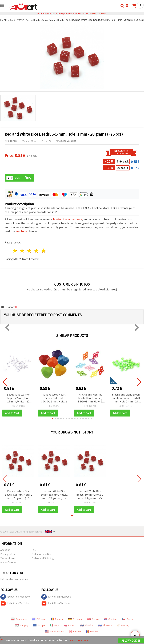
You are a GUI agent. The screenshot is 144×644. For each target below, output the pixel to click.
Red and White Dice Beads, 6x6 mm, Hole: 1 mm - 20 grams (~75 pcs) (18, 499)
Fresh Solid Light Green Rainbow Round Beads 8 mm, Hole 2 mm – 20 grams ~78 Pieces (126, 402)
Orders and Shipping (43, 562)
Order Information (42, 558)
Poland (69, 629)
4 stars (36, 254)
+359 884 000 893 (96, 14)
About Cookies (8, 566)
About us (5, 554)
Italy (54, 629)
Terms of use (7, 562)
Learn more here (80, 640)
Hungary (22, 629)
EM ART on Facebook (15, 601)
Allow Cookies (131, 641)
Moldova (92, 636)
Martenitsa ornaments (68, 223)
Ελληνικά (39, 623)
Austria (93, 623)
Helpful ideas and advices (14, 583)
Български (19, 623)
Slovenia (105, 629)
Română (57, 623)
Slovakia (87, 629)
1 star (15, 254)
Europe (39, 629)
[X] (2, 640)
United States (54, 636)
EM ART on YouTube (15, 607)
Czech (127, 623)
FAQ (34, 554)
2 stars (22, 254)
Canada (75, 636)
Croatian (110, 623)
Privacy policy (8, 558)
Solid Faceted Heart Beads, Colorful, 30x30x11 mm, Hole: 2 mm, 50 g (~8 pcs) (54, 402)
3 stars (29, 254)
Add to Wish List (66, 144)
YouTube (21, 235)
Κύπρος (123, 629)
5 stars (44, 254)
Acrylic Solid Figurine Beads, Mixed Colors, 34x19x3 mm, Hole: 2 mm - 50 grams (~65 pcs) (90, 402)
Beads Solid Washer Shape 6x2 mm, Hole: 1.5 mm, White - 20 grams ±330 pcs (18, 402)
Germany (75, 623)
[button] (53, 422)
